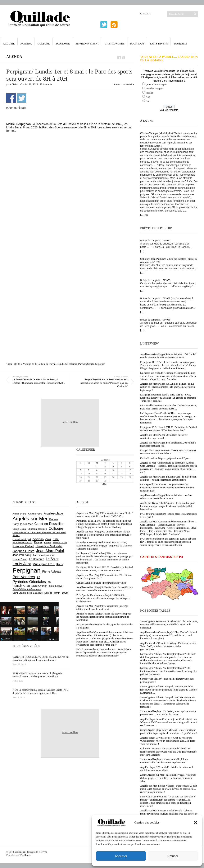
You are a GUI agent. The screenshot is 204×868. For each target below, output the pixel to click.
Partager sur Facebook (11, 98)
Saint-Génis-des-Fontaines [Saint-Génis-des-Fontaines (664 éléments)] (27, 589)
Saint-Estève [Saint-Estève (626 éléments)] (56, 586)
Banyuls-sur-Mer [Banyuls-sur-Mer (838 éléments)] (23, 524)
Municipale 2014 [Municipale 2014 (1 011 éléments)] (44, 564)
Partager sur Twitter (22, 98)
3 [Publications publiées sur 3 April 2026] (113, 467)
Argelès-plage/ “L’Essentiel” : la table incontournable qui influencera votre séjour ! (167, 769)
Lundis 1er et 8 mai (67, 364)
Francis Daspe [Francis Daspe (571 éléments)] (60, 542)
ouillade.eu (20, 852)
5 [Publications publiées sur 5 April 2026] (130, 467)
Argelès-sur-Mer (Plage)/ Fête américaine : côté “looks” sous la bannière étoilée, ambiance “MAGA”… (168, 356)
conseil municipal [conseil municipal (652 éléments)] (22, 539)
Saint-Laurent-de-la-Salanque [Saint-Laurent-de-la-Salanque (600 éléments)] (28, 593)
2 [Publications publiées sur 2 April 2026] (105, 467)
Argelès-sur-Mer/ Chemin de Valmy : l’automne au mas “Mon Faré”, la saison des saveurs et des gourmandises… (168, 646)
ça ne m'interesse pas (156, 84)
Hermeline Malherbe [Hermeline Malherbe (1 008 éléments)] (49, 546)
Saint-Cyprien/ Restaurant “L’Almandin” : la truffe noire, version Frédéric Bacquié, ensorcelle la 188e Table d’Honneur (169, 625)
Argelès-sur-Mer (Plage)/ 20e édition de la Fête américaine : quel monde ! (164, 437)
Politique (137, 44)
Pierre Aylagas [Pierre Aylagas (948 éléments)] (52, 571)
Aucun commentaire (124, 84)
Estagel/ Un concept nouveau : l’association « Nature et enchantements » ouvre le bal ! (168, 452)
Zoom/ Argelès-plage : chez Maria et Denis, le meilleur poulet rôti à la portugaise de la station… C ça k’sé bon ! (169, 732)
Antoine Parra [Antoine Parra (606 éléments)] (35, 514)
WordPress (25, 855)
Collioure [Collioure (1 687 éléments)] (56, 528)
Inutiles (149, 93)
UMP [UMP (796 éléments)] (57, 593)
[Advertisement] (51, 188)
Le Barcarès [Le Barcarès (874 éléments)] (37, 559)
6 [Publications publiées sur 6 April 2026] (81, 470)
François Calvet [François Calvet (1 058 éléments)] (23, 546)
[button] (196, 822)
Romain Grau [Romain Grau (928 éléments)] (21, 586)
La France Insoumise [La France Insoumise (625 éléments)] (44, 555)
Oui (148, 101)
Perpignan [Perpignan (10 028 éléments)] (27, 570)
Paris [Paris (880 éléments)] (59, 564)
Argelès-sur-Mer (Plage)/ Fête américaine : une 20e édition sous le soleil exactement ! (166, 497)
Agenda (26, 44)
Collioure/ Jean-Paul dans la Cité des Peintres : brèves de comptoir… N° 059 (169, 260)
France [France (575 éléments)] (48, 542)
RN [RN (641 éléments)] (49, 582)
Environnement (87, 44)
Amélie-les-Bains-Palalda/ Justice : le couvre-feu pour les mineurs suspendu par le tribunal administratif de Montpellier (167, 506)
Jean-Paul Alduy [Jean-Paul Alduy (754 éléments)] (22, 555)
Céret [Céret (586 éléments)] (48, 539)
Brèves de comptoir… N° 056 (155, 320)
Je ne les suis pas (154, 89)
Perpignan (100, 364)
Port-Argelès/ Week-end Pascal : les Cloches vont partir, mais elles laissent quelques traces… (168, 407)
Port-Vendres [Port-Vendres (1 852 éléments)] (24, 577)
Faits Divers (159, 44)
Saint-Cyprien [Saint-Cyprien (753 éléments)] (39, 586)
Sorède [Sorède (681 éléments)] (48, 593)
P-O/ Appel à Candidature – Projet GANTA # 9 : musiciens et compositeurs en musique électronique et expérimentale (167, 488)
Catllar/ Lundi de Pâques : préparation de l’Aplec (165, 458)
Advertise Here (70, 422)
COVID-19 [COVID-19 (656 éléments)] (38, 539)
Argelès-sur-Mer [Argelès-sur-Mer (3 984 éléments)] (30, 519)
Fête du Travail (49, 364)
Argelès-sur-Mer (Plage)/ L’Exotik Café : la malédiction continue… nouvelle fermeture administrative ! (168, 478)
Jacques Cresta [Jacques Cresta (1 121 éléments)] (23, 551)
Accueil (9, 44)
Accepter (121, 856)
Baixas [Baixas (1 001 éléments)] (54, 519)
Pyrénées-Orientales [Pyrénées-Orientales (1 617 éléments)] (29, 582)
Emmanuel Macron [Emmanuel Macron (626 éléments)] (22, 542)
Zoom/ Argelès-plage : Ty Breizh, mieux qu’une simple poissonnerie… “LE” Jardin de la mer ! (168, 713)
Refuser (173, 856)
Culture (44, 44)
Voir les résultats (169, 110)
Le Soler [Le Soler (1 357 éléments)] (52, 559)
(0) (146, 215)
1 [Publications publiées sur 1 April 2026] (97, 467)
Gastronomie (115, 44)
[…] (142, 215)
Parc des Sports (86, 364)
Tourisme (180, 44)
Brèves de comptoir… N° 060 (155, 241)
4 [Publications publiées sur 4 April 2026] (121, 467)
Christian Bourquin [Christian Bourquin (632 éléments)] (37, 529)
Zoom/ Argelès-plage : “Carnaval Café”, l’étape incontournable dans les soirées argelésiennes (164, 761)
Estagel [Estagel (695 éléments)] (38, 542)
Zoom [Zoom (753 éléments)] (65, 593)
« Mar (104, 484)
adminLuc (16, 84)
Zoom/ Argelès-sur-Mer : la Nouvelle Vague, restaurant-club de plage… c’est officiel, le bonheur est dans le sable (168, 778)
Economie (63, 44)
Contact (146, 14)
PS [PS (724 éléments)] (38, 577)
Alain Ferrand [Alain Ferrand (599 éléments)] (19, 514)
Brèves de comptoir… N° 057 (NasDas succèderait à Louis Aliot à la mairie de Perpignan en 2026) (167, 300)
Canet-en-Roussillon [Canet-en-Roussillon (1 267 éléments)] (49, 524)
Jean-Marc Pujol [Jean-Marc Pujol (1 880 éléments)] (50, 551)
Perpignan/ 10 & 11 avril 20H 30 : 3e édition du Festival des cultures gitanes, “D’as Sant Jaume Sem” (169, 429)
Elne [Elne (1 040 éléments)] (56, 539)
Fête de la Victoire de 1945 (26, 364)
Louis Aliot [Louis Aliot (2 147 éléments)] (22, 564)
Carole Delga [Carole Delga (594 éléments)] (19, 529)
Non (148, 97)
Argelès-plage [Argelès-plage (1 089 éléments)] (53, 513)
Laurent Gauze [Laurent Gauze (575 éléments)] (20, 559)
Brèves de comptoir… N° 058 (155, 280)
